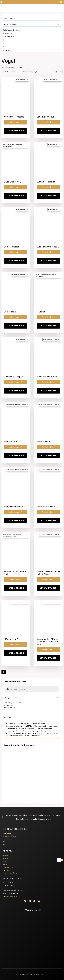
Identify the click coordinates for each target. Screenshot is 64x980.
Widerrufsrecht (8, 867)
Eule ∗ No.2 (10, 312)
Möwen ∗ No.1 (11, 639)
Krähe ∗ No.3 (43, 442)
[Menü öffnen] (61, 8)
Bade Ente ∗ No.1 (45, 117)
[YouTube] (39, 901)
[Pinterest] (34, 901)
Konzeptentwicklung (9, 836)
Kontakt (5, 858)
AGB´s (5, 864)
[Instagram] (30, 901)
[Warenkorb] (61, 2)
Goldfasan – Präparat (14, 377)
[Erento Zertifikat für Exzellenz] (32, 759)
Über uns (6, 855)
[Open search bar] (1, 2)
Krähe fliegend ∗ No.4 (15, 507)
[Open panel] (5, 72)
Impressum (6, 870)
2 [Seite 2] (9, 672)
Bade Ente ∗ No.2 (13, 182)
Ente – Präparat (11, 247)
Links (4, 861)
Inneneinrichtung (8, 839)
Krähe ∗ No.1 (11, 442)
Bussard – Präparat (46, 182)
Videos (5, 845)
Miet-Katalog (7, 833)
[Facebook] (25, 901)
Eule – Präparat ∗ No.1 (48, 247)
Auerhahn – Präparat (14, 117)
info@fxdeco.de (12, 896)
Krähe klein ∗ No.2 (46, 507)
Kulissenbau (7, 842)
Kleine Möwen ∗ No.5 (47, 377)
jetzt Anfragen (16, 131)
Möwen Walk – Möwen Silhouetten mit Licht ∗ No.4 (47, 642)
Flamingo (41, 312)
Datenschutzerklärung (10, 873)
